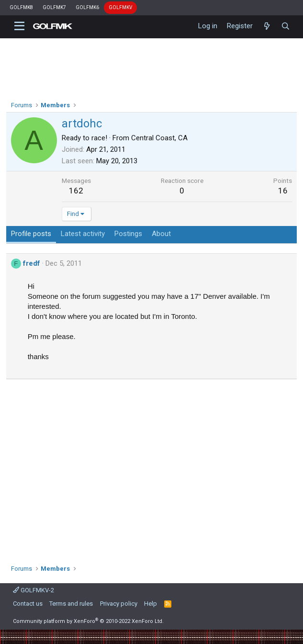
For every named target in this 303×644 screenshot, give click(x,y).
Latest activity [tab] (83, 234)
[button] (19, 26)
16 (283, 191)
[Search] (286, 26)
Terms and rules (71, 604)
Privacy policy (119, 604)
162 (76, 191)
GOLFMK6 (87, 7)
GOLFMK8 (21, 7)
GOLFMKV (120, 7)
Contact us (28, 604)
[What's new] (267, 26)
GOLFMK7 (54, 7)
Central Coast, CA (159, 138)
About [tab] (161, 234)
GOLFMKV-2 (34, 590)
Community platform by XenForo (88, 621)
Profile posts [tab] (31, 234)
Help (151, 604)
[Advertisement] (152, 468)
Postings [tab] (128, 234)
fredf (32, 263)
